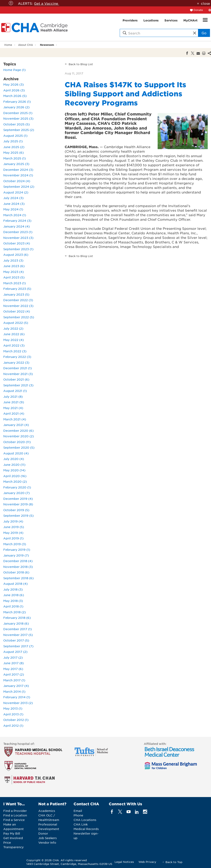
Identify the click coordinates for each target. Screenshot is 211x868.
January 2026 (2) (16, 107)
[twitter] (120, 812)
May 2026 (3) (13, 84)
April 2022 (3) (14, 345)
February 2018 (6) (17, 618)
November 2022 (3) (18, 306)
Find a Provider (15, 811)
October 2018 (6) (16, 572)
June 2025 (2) (14, 147)
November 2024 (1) (18, 175)
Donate (198, 10)
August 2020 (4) (16, 453)
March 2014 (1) (14, 691)
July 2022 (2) (13, 328)
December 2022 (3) (18, 300)
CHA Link (81, 824)
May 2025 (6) (13, 152)
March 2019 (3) (15, 544)
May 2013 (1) (13, 708)
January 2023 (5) (16, 294)
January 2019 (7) (16, 555)
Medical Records (86, 829)
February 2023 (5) (17, 289)
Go (204, 33)
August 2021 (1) (15, 391)
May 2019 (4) (13, 533)
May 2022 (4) (13, 340)
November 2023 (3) (18, 238)
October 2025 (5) (16, 124)
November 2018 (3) (18, 567)
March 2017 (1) (14, 680)
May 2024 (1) (13, 209)
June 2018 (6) (14, 595)
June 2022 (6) (14, 334)
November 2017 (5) (18, 635)
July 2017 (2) (13, 657)
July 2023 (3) (13, 260)
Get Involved (13, 838)
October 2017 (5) (16, 640)
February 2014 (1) (17, 697)
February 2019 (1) (17, 550)
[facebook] (112, 812)
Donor (43, 833)
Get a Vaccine (47, 3)
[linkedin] (137, 812)
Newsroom (47, 45)
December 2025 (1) (18, 113)
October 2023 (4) (17, 243)
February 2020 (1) (17, 487)
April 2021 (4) (14, 413)
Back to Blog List (81, 64)
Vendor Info (47, 842)
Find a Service (14, 820)
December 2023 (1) (18, 232)
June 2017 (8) (13, 663)
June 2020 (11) (14, 465)
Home (8, 45)
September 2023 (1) (18, 249)
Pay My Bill (12, 833)
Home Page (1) (14, 70)
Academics (47, 811)
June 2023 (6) (14, 266)
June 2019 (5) (14, 527)
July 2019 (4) (13, 521)
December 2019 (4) (18, 499)
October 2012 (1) (16, 720)
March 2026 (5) (15, 96)
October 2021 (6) (16, 379)
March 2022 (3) (15, 351)
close (205, 3)
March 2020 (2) (15, 481)
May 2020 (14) (14, 470)
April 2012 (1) (13, 725)
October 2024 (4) (17, 181)
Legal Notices (124, 862)
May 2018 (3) (13, 601)
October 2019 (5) (16, 510)
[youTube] (128, 812)
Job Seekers (47, 838)
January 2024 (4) (16, 226)
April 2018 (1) (13, 606)
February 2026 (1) (17, 101)
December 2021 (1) (18, 368)
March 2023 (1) (15, 283)
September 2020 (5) (19, 447)
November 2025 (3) (18, 118)
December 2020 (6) (18, 430)
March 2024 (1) (15, 215)
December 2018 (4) (18, 561)
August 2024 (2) (16, 192)
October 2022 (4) (17, 311)
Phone (78, 815)
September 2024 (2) (19, 186)
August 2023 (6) (16, 255)
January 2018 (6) (16, 623)
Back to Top (174, 862)
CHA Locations (85, 820)
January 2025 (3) (16, 164)
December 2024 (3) (18, 170)
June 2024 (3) (14, 204)
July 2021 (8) (13, 396)
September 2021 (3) (18, 385)
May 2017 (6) (13, 669)
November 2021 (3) (18, 374)
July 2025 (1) (13, 141)
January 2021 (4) (16, 425)
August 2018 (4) (15, 584)
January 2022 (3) (16, 362)
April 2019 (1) (13, 538)
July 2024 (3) (13, 198)
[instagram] (145, 812)
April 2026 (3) (14, 90)
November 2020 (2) (19, 436)
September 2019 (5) (18, 515)
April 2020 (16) (15, 476)
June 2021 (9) (14, 402)
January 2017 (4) (16, 686)
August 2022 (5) (16, 323)
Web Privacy (147, 862)
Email (78, 811)
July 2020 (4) (14, 459)
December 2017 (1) (18, 629)
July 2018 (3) (13, 589)
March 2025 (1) (15, 158)
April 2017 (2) (14, 674)
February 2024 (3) (17, 221)
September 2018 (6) (18, 578)
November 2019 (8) (18, 504)
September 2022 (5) (19, 317)
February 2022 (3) (17, 357)
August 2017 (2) (15, 652)
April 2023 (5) (14, 277)
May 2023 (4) (13, 272)
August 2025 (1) (15, 136)
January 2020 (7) (16, 493)
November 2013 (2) (18, 703)
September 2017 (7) (18, 646)
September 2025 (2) (19, 130)
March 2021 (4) (15, 419)
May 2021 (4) (13, 408)
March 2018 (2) (15, 612)
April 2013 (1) (13, 714)
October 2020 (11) (17, 442)
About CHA (26, 45)
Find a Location (15, 815)
